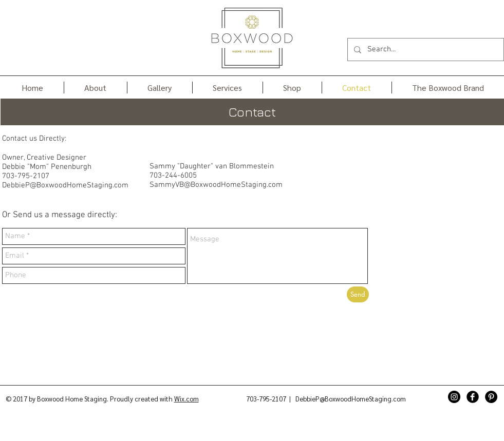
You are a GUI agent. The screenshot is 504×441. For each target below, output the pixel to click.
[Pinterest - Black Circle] (491, 397)
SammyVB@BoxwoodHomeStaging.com (216, 185)
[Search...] (425, 50)
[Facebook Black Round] (473, 397)
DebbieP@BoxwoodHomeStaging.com (65, 185)
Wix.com (186, 399)
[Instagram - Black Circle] (454, 397)
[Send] (358, 294)
